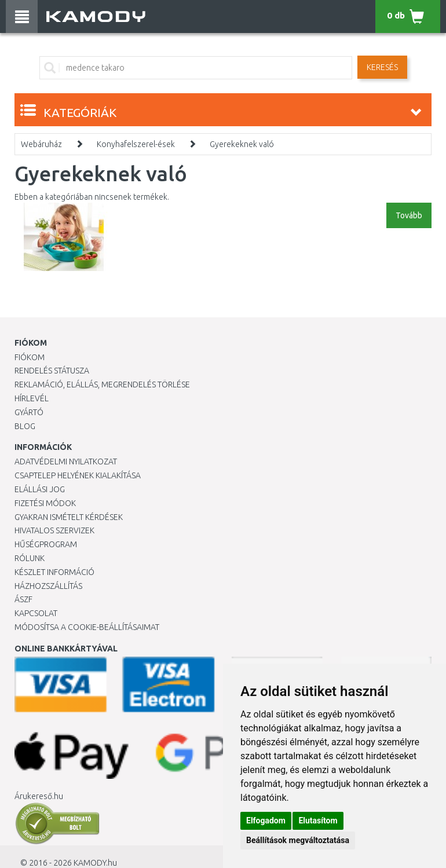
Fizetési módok (45, 503)
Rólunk (30, 558)
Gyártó (29, 412)
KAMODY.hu (95, 863)
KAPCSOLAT (36, 613)
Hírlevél (32, 398)
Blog (25, 426)
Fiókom (30, 357)
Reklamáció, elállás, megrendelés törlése (102, 384)
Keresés (382, 67)
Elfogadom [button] (266, 821)
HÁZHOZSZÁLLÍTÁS (48, 586)
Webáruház (41, 144)
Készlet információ (54, 572)
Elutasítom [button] (318, 821)
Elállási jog (40, 489)
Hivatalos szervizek (54, 530)
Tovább (409, 215)
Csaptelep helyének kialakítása (78, 475)
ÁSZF (23, 599)
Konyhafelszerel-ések (136, 144)
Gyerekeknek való (242, 144)
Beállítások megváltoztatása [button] (298, 840)
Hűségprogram (46, 544)
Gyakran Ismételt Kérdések (69, 517)
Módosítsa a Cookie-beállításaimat (87, 627)
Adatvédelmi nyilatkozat (66, 462)
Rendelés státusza (52, 371)
